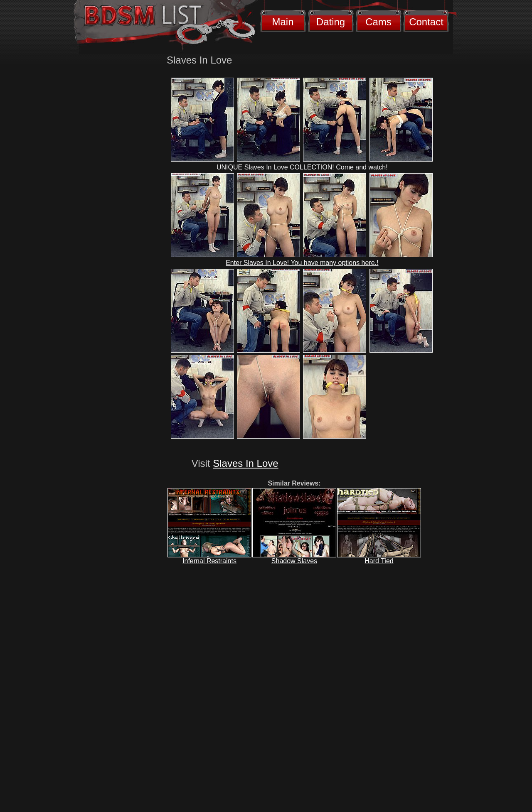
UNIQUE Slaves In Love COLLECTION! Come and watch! (302, 167)
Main (283, 22)
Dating (331, 22)
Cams (378, 22)
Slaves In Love (245, 463)
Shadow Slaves (294, 561)
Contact (426, 22)
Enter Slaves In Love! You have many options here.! (302, 263)
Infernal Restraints (209, 561)
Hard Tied (379, 561)
